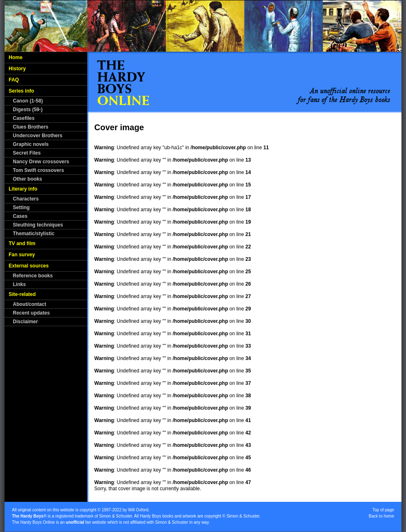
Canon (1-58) (28, 101)
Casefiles (24, 118)
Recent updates (31, 313)
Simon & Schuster (116, 516)
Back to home (381, 516)
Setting (21, 208)
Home (16, 57)
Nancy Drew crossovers (41, 162)
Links (19, 284)
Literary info (23, 189)
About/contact (30, 304)
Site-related (22, 294)
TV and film (22, 243)
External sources (29, 266)
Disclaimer (25, 322)
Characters (26, 199)
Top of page (383, 510)
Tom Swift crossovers (38, 170)
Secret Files (27, 153)
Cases (20, 216)
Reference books (33, 276)
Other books (27, 179)
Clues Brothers (31, 127)
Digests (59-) (28, 110)
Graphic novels (31, 144)
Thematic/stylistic (34, 234)
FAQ (14, 80)
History (17, 69)
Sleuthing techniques (38, 225)
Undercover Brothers (38, 136)
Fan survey (22, 255)
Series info (21, 91)
